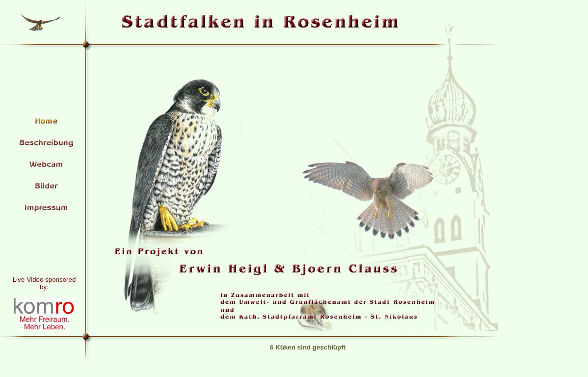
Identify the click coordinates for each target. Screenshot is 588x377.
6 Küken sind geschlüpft (308, 347)
